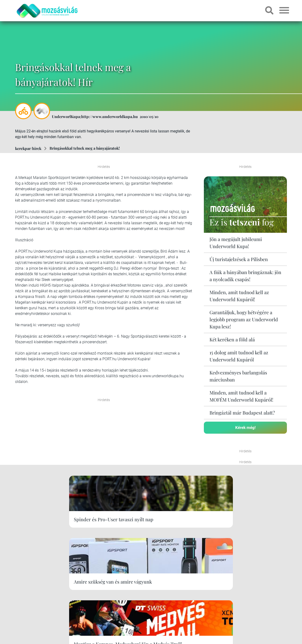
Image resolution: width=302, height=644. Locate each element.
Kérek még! (245, 427)
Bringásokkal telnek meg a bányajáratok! (84, 148)
